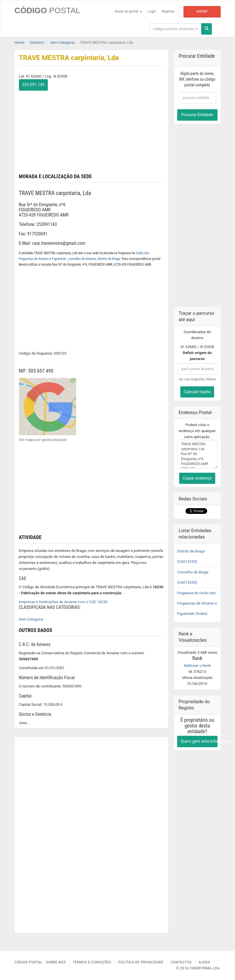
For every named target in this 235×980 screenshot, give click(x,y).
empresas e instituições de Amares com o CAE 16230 (63, 602)
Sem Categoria (31, 619)
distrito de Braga (109, 259)
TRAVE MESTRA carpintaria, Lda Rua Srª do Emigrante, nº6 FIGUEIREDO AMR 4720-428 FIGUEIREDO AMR (197, 454)
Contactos (181, 962)
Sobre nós (56, 962)
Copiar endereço (197, 478)
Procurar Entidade (197, 115)
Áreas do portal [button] (128, 11)
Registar (168, 11)
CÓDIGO (48, 10)
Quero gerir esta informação (199, 741)
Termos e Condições (92, 962)
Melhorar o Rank (197, 666)
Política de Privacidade (141, 962)
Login (152, 11)
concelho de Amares (82, 259)
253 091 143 (33, 85)
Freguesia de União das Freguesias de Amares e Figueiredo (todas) (197, 603)
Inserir (202, 11)
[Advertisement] (92, 131)
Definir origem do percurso (197, 356)
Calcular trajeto (197, 392)
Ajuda (204, 962)
